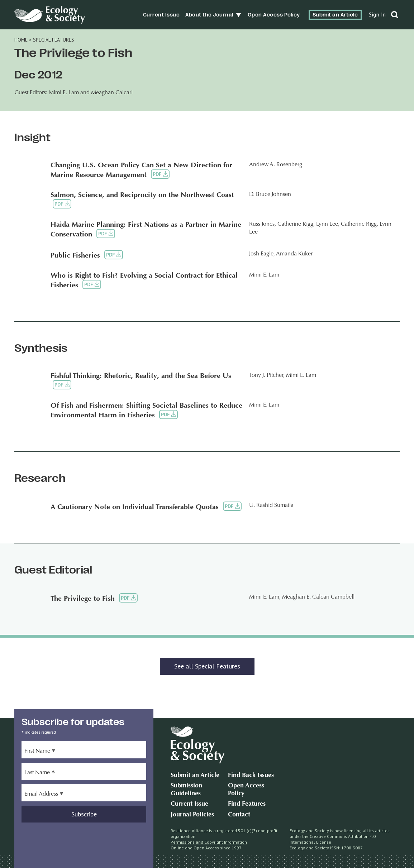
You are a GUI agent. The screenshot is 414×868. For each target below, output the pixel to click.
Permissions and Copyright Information (209, 842)
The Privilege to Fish (83, 599)
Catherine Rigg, (296, 224)
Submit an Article (335, 15)
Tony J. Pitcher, (267, 375)
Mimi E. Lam (264, 275)
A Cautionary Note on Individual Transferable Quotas (135, 507)
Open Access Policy (274, 15)
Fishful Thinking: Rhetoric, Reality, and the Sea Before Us (141, 376)
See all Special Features (207, 666)
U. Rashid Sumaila (271, 505)
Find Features (247, 804)
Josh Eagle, (262, 254)
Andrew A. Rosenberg (276, 165)
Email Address (44, 795)
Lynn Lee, (328, 224)
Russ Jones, (263, 224)
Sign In (377, 14)
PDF (160, 174)
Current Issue (161, 15)
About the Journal (209, 15)
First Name (40, 752)
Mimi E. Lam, (265, 597)
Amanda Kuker (294, 254)
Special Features (54, 40)
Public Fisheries (75, 256)
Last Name (40, 773)
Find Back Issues (251, 776)
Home (21, 40)
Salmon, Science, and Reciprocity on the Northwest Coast (142, 195)
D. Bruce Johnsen (270, 195)
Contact (239, 815)
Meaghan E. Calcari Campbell (318, 597)
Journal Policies (192, 815)
